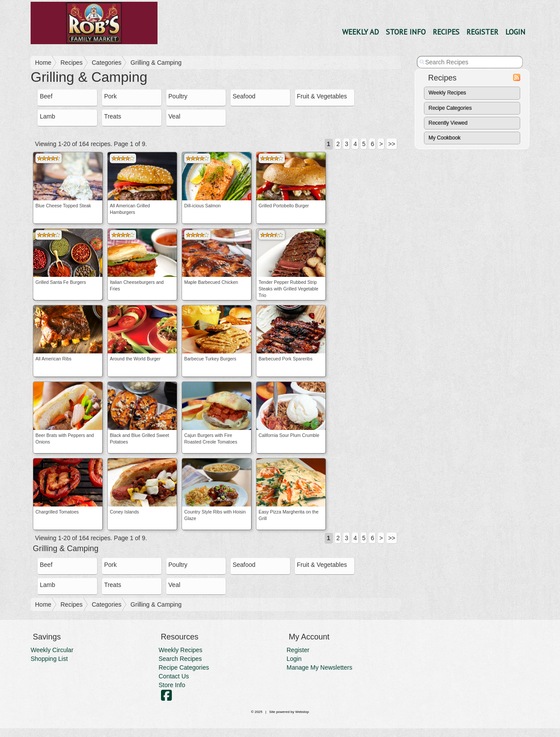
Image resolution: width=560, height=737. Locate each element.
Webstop (302, 712)
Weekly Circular (52, 650)
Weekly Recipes (448, 93)
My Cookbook (445, 138)
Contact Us (174, 676)
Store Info (406, 32)
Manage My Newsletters (319, 667)
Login (515, 32)
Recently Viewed (448, 123)
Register (482, 32)
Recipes (446, 32)
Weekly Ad (360, 32)
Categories (107, 63)
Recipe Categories (450, 108)
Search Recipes (180, 659)
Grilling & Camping (156, 63)
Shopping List (49, 659)
